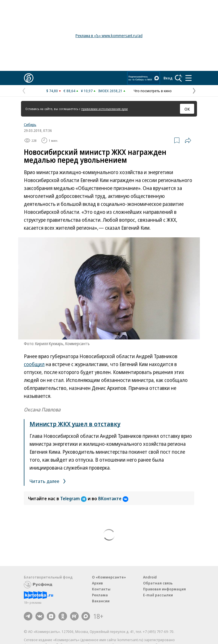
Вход (168, 78)
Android (150, 577)
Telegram (74, 499)
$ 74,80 (52, 91)
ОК (187, 109)
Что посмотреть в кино (153, 91)
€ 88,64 (69, 91)
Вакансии (101, 601)
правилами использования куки (104, 109)
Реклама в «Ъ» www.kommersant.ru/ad (109, 36)
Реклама (100, 595)
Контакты (101, 589)
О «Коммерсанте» (109, 577)
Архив (97, 583)
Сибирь (30, 124)
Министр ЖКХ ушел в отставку (75, 424)
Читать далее (49, 481)
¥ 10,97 (87, 91)
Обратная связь (158, 583)
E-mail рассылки (158, 595)
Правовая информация (164, 589)
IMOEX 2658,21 (110, 91)
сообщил (34, 364)
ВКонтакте (113, 499)
